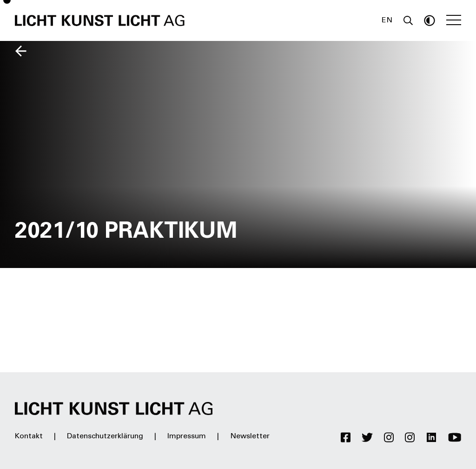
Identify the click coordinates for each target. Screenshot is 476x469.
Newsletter (250, 436)
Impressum (187, 436)
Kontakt (29, 436)
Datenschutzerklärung (105, 436)
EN (387, 20)
